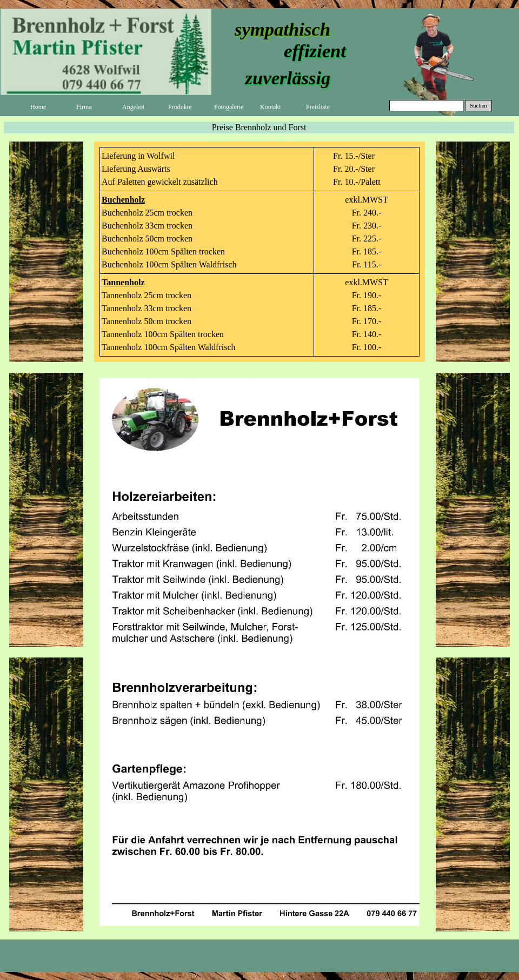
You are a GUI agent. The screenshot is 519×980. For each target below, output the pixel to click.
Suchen (478, 106)
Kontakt (271, 107)
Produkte (180, 107)
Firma (84, 107)
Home (38, 107)
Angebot (133, 107)
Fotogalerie (229, 107)
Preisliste (318, 107)
